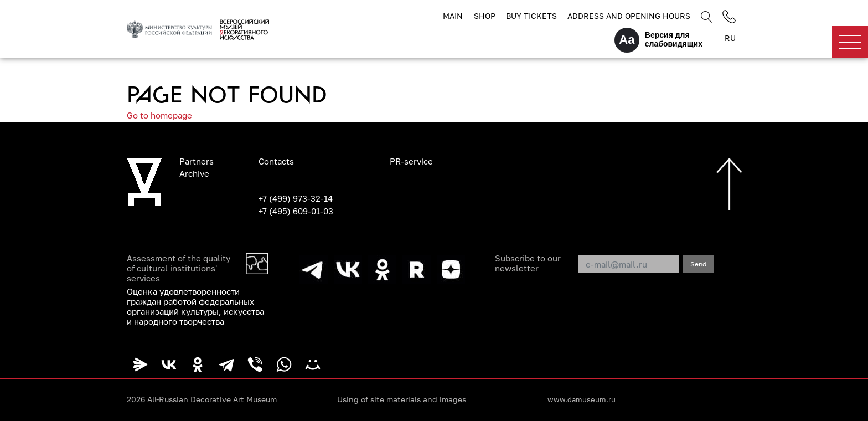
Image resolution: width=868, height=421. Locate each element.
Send (698, 264)
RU (730, 38)
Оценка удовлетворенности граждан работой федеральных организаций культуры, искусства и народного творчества (195, 306)
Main (453, 16)
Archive (194, 173)
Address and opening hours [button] (629, 16)
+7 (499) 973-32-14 (296, 198)
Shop (485, 16)
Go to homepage (159, 115)
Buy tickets (531, 16)
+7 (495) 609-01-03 (296, 211)
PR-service (411, 161)
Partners (197, 161)
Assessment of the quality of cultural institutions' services (179, 268)
